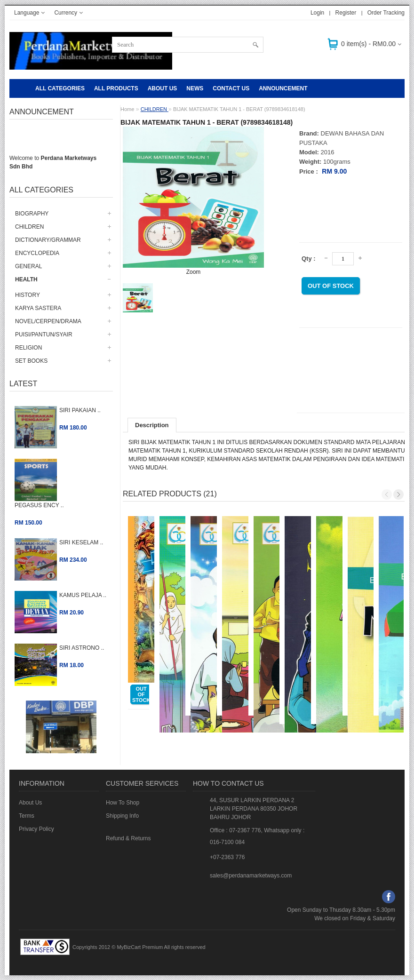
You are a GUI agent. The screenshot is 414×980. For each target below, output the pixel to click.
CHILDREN (29, 227)
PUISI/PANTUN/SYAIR (44, 335)
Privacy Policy (36, 829)
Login (317, 13)
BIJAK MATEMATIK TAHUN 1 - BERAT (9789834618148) (239, 109)
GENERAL (28, 266)
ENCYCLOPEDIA (37, 253)
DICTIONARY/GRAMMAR (48, 240)
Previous (387, 494)
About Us (163, 88)
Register (346, 13)
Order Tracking (386, 13)
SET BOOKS (31, 361)
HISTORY (28, 295)
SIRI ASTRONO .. (82, 648)
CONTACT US (231, 88)
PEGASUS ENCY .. (39, 505)
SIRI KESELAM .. (81, 542)
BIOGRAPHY (32, 214)
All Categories (60, 88)
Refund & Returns (128, 838)
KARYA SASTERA (38, 308)
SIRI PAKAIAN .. (80, 410)
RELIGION (28, 348)
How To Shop (123, 803)
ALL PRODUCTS (116, 88)
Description (152, 425)
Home (127, 109)
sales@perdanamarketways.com (251, 876)
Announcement (283, 88)
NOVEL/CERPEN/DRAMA (48, 321)
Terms (27, 816)
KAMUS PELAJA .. (83, 595)
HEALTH (26, 279)
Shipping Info (122, 816)
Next (398, 494)
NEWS (195, 88)
